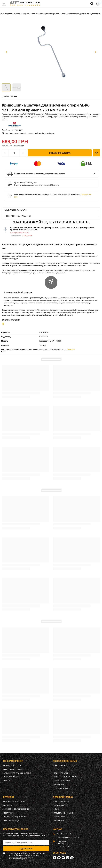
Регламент (9, 813)
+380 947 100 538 (64, 834)
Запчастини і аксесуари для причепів (45, 14)
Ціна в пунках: (20, 183)
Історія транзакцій (62, 781)
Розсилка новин (61, 789)
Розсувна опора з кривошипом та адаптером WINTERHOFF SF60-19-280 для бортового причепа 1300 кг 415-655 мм (52, 229)
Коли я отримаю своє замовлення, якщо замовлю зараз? (40, 174)
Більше (71, 349)
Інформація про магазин (15, 801)
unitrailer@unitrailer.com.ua (68, 838)
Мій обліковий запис (65, 761)
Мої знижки (59, 785)
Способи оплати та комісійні (17, 809)
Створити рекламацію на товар (18, 773)
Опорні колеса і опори (69, 14)
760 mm (14, 96)
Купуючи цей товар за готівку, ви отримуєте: (32, 185)
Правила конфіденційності (16, 817)
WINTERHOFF (17, 130)
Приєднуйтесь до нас (16, 829)
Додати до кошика (60, 153)
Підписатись (26, 849)
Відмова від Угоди (12, 821)
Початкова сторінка (22, 14)
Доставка (8, 805)
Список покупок (61, 773)
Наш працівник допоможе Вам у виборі (53, 196)
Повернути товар (12, 777)
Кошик (57, 769)
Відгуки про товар (16, 210)
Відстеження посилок (14, 769)
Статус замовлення (13, 765)
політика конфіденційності (18, 859)
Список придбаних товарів (66, 777)
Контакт (8, 781)
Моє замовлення (13, 761)
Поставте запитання (18, 216)
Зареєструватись (62, 765)
